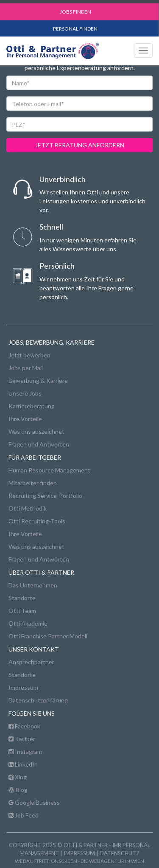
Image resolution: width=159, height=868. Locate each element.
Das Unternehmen (33, 585)
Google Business (34, 802)
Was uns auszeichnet (36, 431)
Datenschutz (120, 853)
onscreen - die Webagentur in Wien (98, 861)
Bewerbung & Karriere (38, 381)
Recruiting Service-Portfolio (45, 496)
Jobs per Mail (26, 368)
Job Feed (24, 815)
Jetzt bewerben (29, 355)
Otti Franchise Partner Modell (48, 636)
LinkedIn (23, 764)
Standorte (22, 598)
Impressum (23, 687)
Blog (18, 790)
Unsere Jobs (25, 393)
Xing (18, 777)
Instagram (25, 751)
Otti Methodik (28, 508)
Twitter (22, 739)
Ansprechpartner (31, 662)
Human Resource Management (49, 470)
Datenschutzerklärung (38, 700)
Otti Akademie (28, 623)
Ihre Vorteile (25, 419)
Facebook (24, 726)
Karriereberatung (32, 406)
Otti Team (22, 611)
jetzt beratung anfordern (80, 145)
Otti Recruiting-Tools (37, 521)
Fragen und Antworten (39, 444)
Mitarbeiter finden (33, 483)
